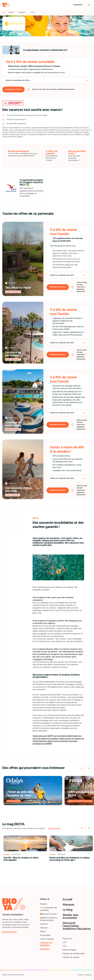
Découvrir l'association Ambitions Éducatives (77, 926)
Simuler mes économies (70, 917)
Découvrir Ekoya (9, 932)
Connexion (77, 5)
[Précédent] (82, 768)
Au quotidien (45, 936)
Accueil (11, 13)
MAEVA (33, 13)
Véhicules (44, 928)
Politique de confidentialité (74, 954)
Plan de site (67, 939)
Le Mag (68, 910)
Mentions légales (70, 950)
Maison (43, 932)
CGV (65, 946)
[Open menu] (89, 5)
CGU (65, 943)
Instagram (88, 975)
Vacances (22, 13)
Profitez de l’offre (14, 90)
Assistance (45, 949)
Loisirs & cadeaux (47, 939)
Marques (44, 904)
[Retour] (4, 13)
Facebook (81, 975)
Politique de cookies (71, 958)
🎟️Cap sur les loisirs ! (48, 914)
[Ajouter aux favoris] (29, 90)
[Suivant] (89, 768)
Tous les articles (54, 829)
